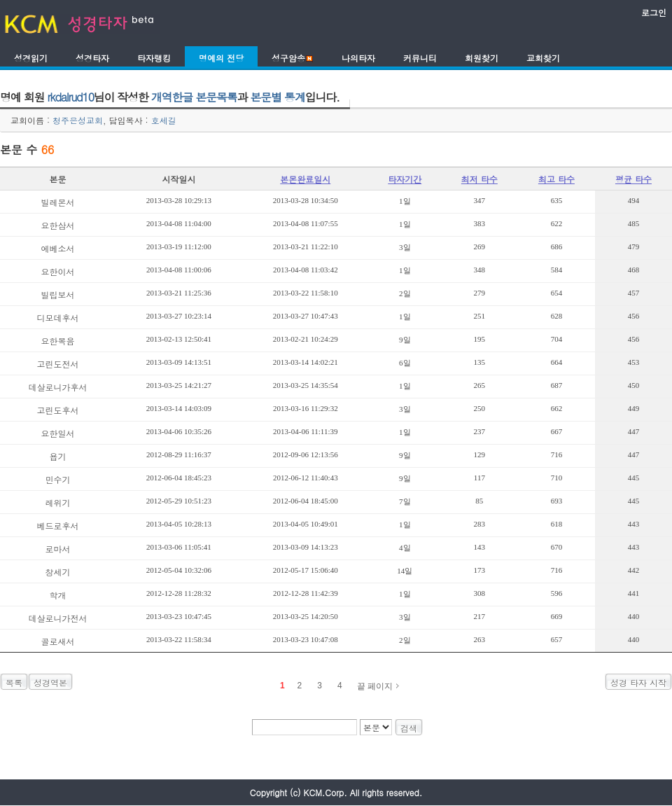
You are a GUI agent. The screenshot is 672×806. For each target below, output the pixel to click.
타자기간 (405, 179)
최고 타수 (556, 179)
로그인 (654, 12)
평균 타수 (633, 179)
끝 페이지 (375, 686)
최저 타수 (479, 179)
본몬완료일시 (305, 179)
